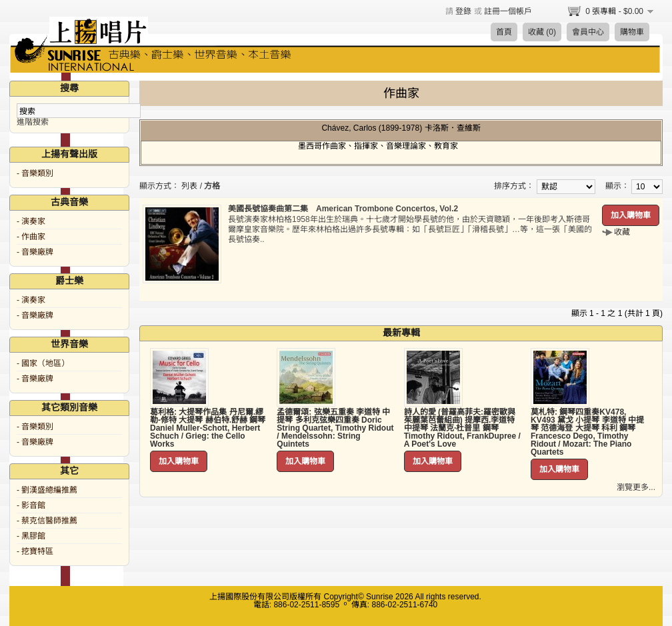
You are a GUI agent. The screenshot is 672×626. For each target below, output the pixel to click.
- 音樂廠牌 (35, 252)
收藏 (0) (542, 32)
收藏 (622, 232)
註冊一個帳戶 (508, 11)
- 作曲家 (31, 237)
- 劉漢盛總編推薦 (47, 490)
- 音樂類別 (35, 173)
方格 (212, 186)
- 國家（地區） (43, 363)
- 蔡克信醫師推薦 (47, 521)
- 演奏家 (31, 221)
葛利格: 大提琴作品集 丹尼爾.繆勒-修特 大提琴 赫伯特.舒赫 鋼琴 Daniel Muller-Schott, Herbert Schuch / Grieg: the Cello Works (208, 428)
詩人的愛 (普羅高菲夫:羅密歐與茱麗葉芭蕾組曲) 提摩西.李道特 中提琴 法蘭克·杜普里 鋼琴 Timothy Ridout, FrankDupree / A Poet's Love (462, 428)
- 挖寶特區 (35, 551)
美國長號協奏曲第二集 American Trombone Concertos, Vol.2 (343, 209)
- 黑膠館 (31, 536)
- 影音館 (31, 505)
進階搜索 (33, 122)
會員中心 (588, 32)
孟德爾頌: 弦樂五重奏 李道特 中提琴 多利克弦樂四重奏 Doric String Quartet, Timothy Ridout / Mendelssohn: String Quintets (335, 428)
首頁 (504, 32)
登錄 (463, 11)
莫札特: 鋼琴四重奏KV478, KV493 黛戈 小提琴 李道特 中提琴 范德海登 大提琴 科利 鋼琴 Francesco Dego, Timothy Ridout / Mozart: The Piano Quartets (587, 432)
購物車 (632, 32)
